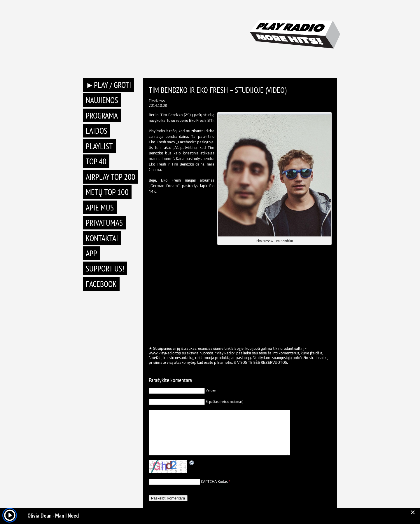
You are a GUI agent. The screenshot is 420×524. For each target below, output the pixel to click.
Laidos (97, 131)
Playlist (99, 146)
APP (91, 253)
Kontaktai (102, 238)
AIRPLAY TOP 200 (111, 177)
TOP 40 (96, 161)
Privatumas (104, 223)
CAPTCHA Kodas (214, 482)
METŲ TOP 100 (107, 192)
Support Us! (105, 268)
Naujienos (102, 100)
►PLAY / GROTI (108, 85)
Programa (102, 115)
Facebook (101, 284)
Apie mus (100, 207)
